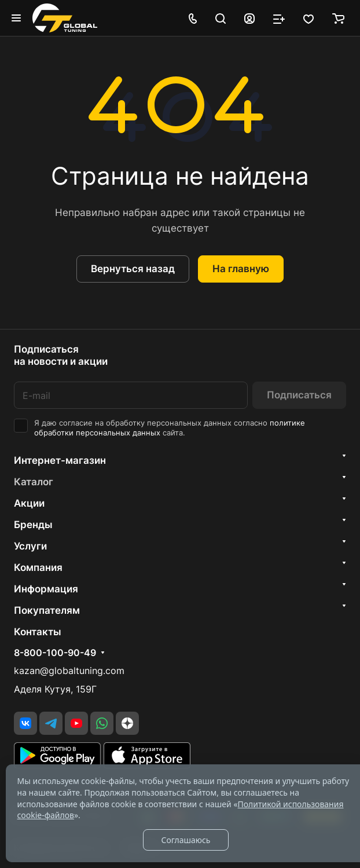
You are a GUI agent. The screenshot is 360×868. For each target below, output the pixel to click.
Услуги (30, 546)
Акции (29, 503)
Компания (38, 567)
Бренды (33, 525)
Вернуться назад (133, 269)
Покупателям (47, 610)
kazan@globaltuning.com (69, 671)
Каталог (34, 482)
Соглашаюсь (185, 840)
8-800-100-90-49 (55, 653)
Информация (46, 589)
